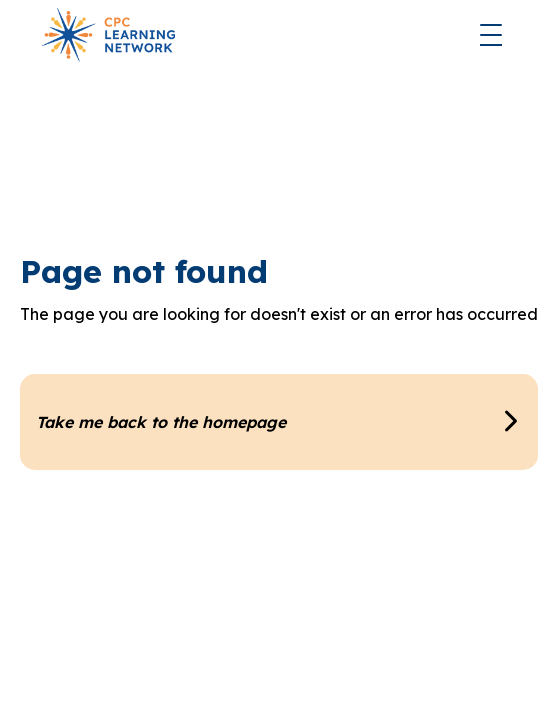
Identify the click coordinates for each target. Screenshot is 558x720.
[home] (103, 35)
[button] (491, 35)
